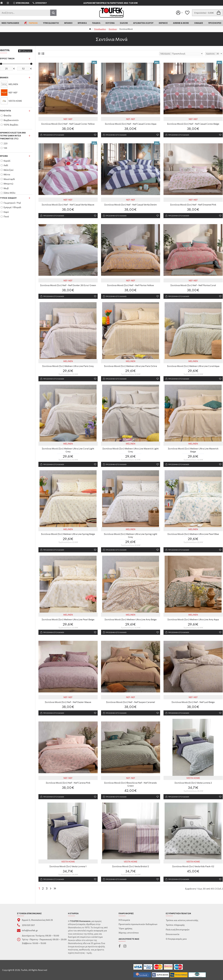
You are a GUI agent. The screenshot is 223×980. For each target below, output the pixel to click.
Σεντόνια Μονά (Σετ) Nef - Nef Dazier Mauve (68, 706)
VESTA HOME (193, 782)
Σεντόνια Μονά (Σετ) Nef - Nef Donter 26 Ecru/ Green (68, 287)
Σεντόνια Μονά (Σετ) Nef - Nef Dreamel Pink (193, 205)
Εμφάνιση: (211, 54)
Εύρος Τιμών (7, 58)
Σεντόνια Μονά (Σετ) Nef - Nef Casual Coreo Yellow (68, 124)
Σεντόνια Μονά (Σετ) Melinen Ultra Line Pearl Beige (68, 623)
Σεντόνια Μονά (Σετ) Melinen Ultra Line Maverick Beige (193, 451)
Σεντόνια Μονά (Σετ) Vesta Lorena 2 (193, 787)
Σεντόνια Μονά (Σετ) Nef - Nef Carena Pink (68, 787)
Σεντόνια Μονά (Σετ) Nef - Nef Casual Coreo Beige (193, 124)
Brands (4, 77)
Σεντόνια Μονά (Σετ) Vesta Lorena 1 (68, 871)
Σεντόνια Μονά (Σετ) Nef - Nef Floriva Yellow (131, 287)
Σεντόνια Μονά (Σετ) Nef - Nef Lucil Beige (193, 706)
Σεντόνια (113, 29)
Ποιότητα (5, 111)
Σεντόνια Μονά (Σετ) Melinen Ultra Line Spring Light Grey (131, 538)
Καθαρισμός (26, 51)
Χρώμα (4, 156)
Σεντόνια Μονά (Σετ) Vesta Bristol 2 (131, 871)
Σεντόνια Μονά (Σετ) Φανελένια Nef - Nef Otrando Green (131, 789)
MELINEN (68, 363)
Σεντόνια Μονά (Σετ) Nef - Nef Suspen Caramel (131, 706)
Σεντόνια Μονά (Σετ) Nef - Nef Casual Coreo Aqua (131, 124)
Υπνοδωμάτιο (100, 29)
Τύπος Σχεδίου (8, 198)
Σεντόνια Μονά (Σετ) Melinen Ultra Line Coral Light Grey (68, 452)
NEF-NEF (68, 119)
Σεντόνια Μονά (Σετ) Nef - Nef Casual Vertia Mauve (68, 205)
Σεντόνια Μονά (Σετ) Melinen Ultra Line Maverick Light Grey (131, 452)
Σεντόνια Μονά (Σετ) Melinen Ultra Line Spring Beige (68, 537)
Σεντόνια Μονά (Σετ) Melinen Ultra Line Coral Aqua (193, 368)
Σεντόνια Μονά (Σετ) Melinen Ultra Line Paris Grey (68, 368)
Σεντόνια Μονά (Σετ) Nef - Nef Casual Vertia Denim (131, 205)
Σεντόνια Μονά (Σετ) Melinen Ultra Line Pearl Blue (193, 537)
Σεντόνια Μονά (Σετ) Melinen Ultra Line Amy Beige (131, 623)
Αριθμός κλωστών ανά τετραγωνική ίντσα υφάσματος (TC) (13, 136)
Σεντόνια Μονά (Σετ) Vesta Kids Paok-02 (193, 871)
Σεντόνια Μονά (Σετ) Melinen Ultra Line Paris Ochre (131, 368)
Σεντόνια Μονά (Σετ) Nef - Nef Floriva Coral (193, 287)
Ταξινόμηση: (173, 54)
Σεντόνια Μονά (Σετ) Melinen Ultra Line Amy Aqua (193, 623)
